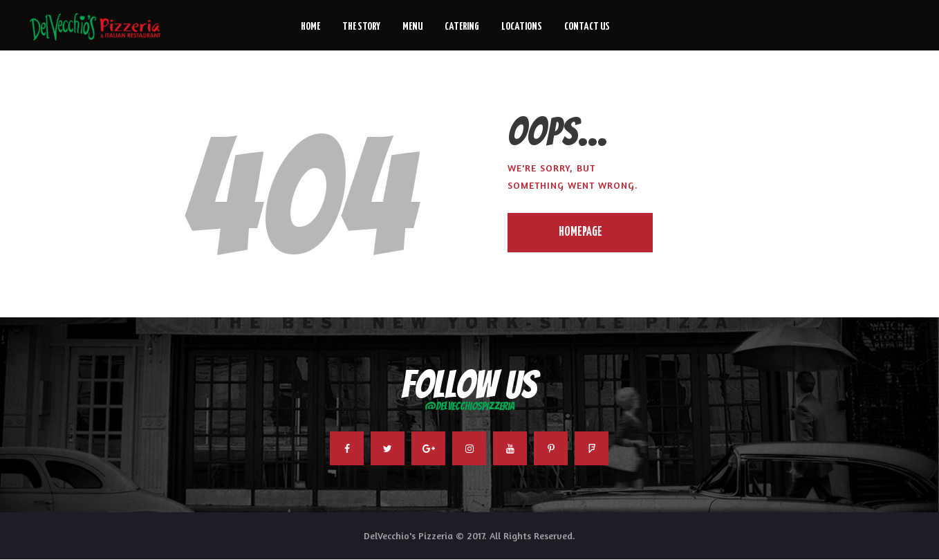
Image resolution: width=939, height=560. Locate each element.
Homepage (580, 232)
